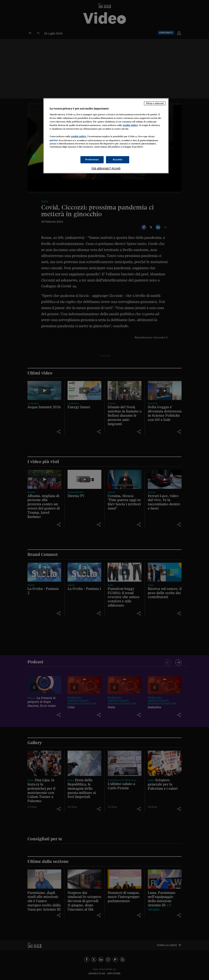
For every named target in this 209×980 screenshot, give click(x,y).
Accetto (118, 160)
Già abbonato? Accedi (106, 168)
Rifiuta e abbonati (155, 103)
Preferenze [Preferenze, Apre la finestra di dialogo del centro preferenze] (92, 160)
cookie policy (130, 125)
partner (54, 140)
